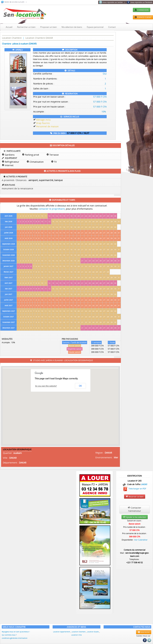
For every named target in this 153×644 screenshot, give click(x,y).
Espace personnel (95, 27)
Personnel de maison (47, 126)
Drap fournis (43, 123)
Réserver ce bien (135, 497)
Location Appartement (62, 632)
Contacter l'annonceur (135, 509)
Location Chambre (12, 38)
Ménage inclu (43, 120)
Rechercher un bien (26, 27)
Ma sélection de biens (72, 27)
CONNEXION (142, 10)
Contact (112, 27)
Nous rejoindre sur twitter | (112, 2)
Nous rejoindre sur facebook (139, 2)
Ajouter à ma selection (135, 517)
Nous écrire (144, 632)
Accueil (9, 27)
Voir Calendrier (141, 540)
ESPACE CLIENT (143, 17)
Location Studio (93, 632)
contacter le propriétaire (52, 209)
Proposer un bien (49, 27)
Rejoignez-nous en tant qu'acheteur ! (16, 632)
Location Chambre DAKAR (39, 38)
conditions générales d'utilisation (15, 638)
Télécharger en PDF (135, 489)
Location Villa (76, 635)
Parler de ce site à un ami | (14, 2)
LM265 (144, 484)
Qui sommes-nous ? (9, 635)
